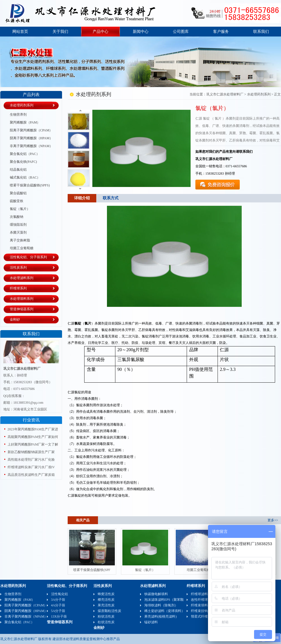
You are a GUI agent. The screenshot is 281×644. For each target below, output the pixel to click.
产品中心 (100, 32)
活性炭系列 (18, 268)
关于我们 (60, 32)
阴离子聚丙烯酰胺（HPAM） (31, 138)
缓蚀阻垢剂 (18, 225)
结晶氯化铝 (18, 170)
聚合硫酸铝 (18, 193)
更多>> (273, 520)
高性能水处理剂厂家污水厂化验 (31, 460)
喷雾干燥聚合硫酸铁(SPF (92, 570)
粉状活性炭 (106, 616)
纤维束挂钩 (199, 611)
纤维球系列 (18, 288)
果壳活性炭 (106, 605)
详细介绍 (82, 198)
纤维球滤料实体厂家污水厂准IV (31, 467)
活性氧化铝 (60, 594)
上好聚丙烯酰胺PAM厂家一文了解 (33, 444)
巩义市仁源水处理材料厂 (225, 94)
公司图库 (181, 32)
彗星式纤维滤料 (203, 616)
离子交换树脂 (20, 240)
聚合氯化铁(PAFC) (23, 162)
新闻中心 (141, 32)
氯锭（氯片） (20, 209)
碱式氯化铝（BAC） (25, 177)
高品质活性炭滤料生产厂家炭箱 (31, 475)
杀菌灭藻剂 (18, 232)
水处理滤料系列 (22, 278)
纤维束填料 (199, 605)
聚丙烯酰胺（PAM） (25, 122)
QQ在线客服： (14, 396)
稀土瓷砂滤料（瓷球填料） (165, 611)
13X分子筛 (59, 616)
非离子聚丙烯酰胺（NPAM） (31, 146)
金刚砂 (15, 319)
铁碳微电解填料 (156, 594)
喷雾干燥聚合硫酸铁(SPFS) (30, 185)
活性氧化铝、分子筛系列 (28, 257)
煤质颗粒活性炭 (109, 611)
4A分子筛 (58, 605)
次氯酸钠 (17, 217)
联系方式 (111, 198)
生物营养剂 (18, 115)
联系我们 (261, 32)
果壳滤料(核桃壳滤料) (161, 616)
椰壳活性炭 (106, 600)
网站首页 (20, 32)
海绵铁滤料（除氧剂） (161, 605)
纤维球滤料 (199, 594)
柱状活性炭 (106, 622)
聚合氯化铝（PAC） (25, 154)
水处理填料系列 (22, 299)
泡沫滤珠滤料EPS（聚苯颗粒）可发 (171, 600)
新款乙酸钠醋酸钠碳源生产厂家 (31, 452)
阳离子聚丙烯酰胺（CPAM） (31, 130)
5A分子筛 (58, 611)
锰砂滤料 (151, 622)
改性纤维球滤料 (203, 600)
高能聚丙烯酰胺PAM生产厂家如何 (33, 437)
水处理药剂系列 (22, 105)
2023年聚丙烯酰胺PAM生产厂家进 (33, 429)
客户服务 (221, 32)
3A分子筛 (58, 600)
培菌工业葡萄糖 (22, 248)
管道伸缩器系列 (22, 309)
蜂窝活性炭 (106, 594)
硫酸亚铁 (17, 201)
